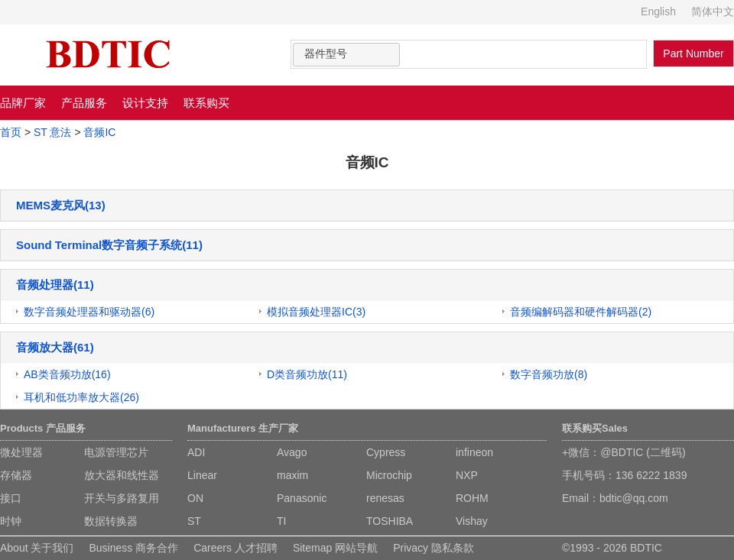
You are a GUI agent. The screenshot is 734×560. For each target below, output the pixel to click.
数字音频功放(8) (549, 374)
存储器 (16, 475)
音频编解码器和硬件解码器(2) (581, 312)
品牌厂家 (23, 103)
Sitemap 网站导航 (335, 548)
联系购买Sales (595, 428)
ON (195, 498)
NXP (467, 475)
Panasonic (302, 498)
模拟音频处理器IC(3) (316, 312)
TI (281, 521)
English (658, 11)
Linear (202, 475)
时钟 (11, 521)
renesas (385, 498)
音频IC (99, 132)
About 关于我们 (37, 548)
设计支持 (145, 103)
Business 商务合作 (133, 548)
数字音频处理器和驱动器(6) (89, 312)
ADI (196, 452)
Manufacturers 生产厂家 (243, 428)
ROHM (472, 498)
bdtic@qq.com (634, 498)
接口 (11, 498)
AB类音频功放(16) (67, 374)
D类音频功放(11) (307, 374)
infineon (474, 452)
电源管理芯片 (116, 452)
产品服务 (84, 103)
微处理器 (21, 452)
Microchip (389, 475)
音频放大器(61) (55, 347)
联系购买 (206, 103)
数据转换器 (111, 521)
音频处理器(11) (55, 285)
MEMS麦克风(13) (61, 205)
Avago (292, 452)
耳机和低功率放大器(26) (81, 397)
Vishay (472, 521)
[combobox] (346, 55)
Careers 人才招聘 (235, 548)
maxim (292, 475)
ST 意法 (53, 132)
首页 (11, 132)
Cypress (386, 452)
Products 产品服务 (43, 428)
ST (194, 521)
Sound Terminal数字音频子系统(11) (109, 245)
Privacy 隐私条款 (434, 548)
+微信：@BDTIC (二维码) (624, 452)
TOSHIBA (390, 521)
